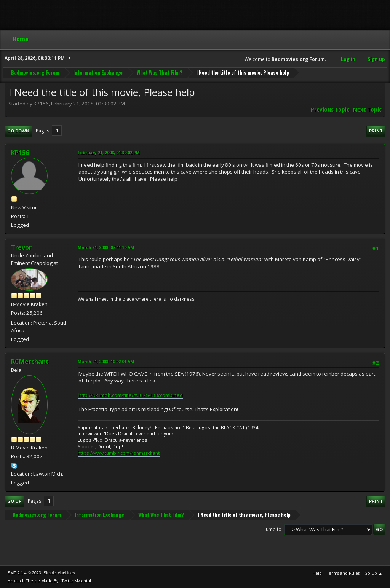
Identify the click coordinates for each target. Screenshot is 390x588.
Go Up (14, 501)
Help (317, 573)
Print (376, 131)
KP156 (20, 153)
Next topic (367, 110)
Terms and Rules (343, 573)
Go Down (18, 131)
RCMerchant (30, 362)
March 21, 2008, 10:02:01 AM (106, 361)
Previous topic (330, 110)
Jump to (273, 529)
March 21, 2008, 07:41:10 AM (106, 247)
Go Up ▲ (373, 573)
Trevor (21, 247)
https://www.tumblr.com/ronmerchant (119, 453)
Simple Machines (59, 573)
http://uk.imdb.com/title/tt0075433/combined (131, 395)
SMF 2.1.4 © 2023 (24, 573)
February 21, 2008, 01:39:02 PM (109, 152)
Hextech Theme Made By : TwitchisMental (49, 581)
